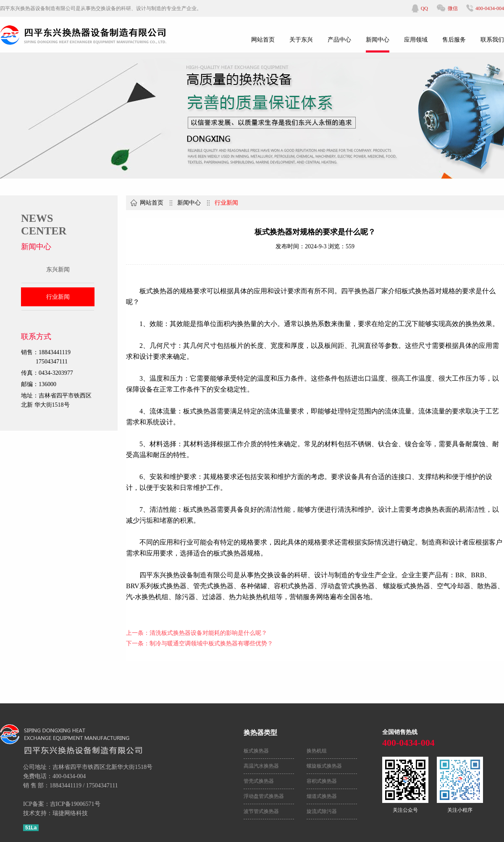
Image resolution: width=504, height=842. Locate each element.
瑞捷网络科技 (70, 813)
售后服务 (454, 40)
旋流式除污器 (322, 811)
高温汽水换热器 (261, 766)
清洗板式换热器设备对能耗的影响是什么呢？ (208, 633)
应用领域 (416, 40)
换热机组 (317, 751)
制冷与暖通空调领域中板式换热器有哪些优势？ (211, 643)
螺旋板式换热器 (324, 766)
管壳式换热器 (259, 781)
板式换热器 (256, 751)
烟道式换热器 (322, 796)
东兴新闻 (58, 270)
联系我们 (492, 40)
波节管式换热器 (261, 811)
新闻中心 (378, 40)
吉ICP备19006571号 (75, 804)
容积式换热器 (322, 781)
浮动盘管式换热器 (264, 796)
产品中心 (339, 40)
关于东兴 (301, 40)
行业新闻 (58, 297)
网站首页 (263, 40)
